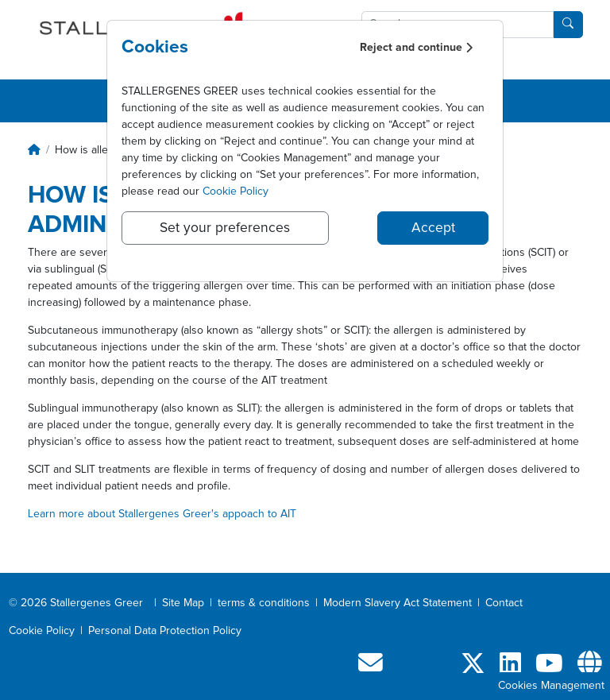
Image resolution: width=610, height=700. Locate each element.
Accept (433, 228)
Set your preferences (225, 228)
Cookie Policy (236, 191)
